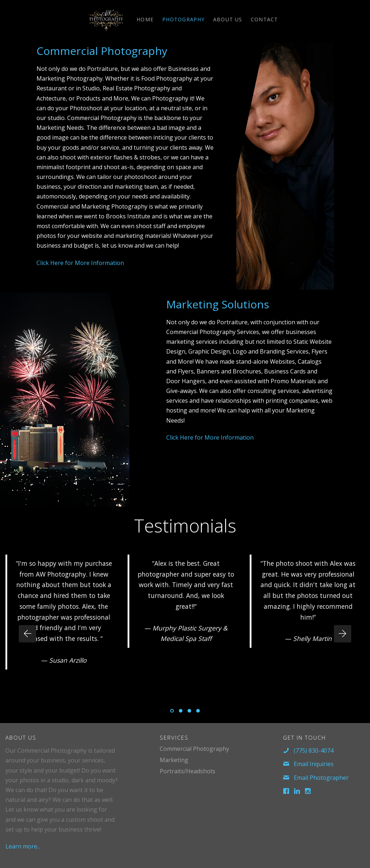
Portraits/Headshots (188, 771)
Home (145, 19)
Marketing (174, 760)
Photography (183, 19)
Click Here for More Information (80, 263)
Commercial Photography (102, 51)
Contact (264, 19)
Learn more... (23, 846)
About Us (228, 19)
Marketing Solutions (218, 304)
